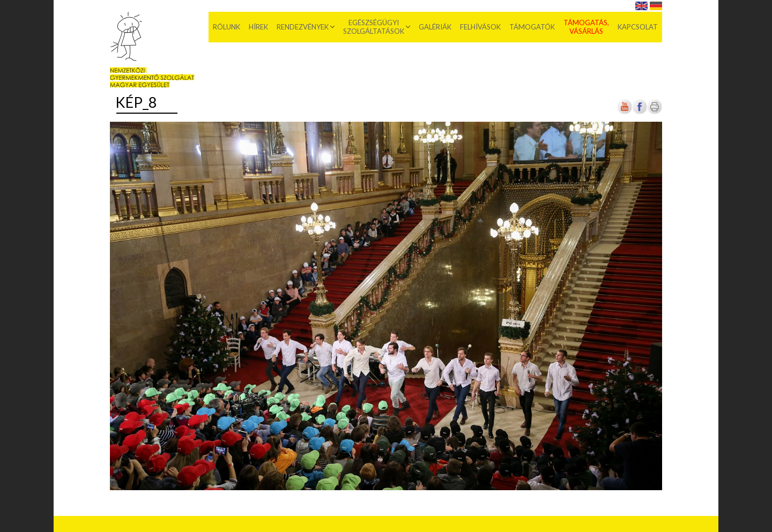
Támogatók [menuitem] (532, 27)
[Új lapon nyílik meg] (640, 112)
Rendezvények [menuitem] (303, 27)
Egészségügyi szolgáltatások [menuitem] (374, 27)
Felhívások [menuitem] (480, 27)
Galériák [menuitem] (435, 27)
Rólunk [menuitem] (227, 27)
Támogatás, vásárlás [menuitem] (586, 27)
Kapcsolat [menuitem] (638, 27)
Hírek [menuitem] (258, 27)
